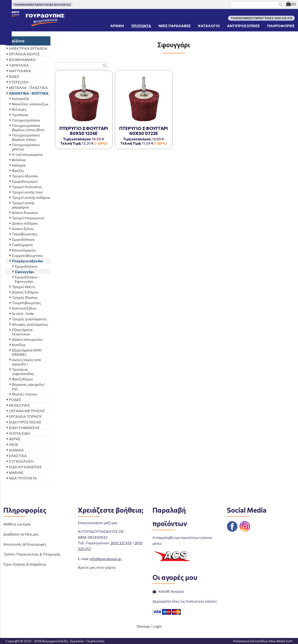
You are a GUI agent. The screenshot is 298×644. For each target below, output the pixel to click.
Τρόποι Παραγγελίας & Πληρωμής (32, 554)
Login (157, 626)
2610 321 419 (121, 543)
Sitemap (143, 626)
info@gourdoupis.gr (106, 559)
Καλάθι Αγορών (168, 591)
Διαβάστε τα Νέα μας (21, 534)
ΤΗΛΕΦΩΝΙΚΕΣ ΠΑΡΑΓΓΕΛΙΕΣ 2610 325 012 (42, 4)
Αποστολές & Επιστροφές (25, 544)
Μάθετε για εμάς (17, 524)
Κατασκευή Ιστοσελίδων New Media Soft (263, 641)
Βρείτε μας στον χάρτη (97, 567)
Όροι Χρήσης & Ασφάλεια (25, 564)
